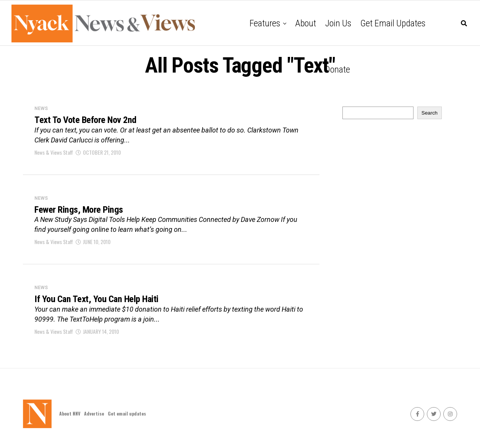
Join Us (338, 23)
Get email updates (393, 23)
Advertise (94, 418)
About (306, 23)
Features (265, 23)
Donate (337, 70)
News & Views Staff (54, 154)
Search (430, 113)
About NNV (70, 418)
